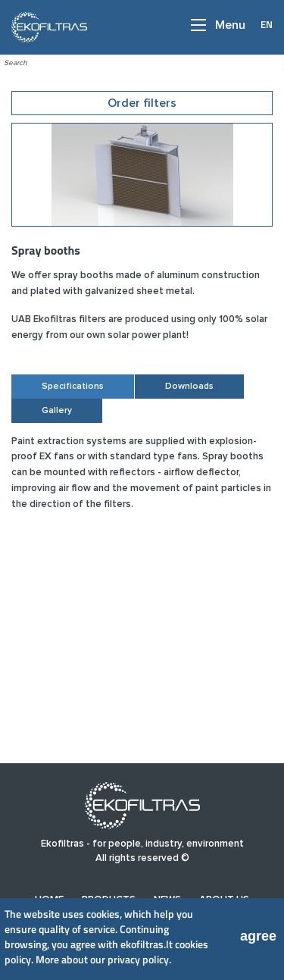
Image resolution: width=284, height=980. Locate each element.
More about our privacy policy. (103, 959)
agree (258, 936)
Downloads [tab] (189, 387)
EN (267, 24)
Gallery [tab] (57, 411)
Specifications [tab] (73, 387)
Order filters (142, 103)
